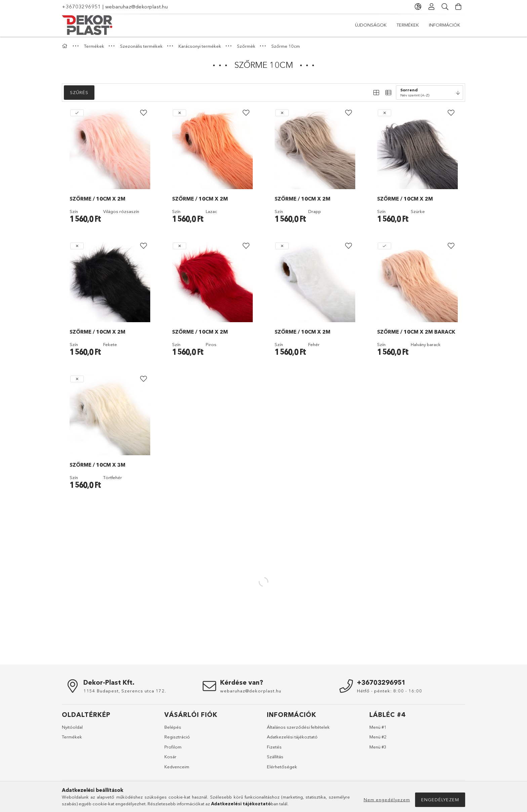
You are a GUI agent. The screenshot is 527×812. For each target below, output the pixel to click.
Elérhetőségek (282, 767)
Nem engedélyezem (387, 800)
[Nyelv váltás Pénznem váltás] (418, 7)
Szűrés (79, 92)
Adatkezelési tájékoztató (292, 737)
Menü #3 (378, 747)
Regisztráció (177, 737)
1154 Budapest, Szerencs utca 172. (125, 691)
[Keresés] (445, 7)
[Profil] (432, 7)
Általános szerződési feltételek (298, 727)
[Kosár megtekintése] (458, 7)
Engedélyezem (440, 800)
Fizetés (274, 747)
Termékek (408, 25)
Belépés (173, 727)
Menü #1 (378, 727)
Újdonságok (371, 25)
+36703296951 (81, 7)
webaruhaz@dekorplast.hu (137, 7)
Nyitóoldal (72, 727)
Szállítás (275, 757)
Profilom (173, 747)
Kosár (170, 757)
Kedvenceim (177, 767)
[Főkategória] (66, 46)
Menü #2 (378, 737)
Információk (444, 25)
